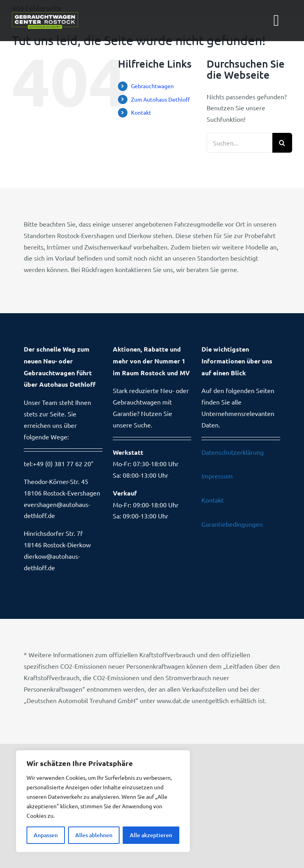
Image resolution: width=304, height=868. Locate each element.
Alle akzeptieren (151, 835)
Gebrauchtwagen (152, 86)
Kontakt (141, 112)
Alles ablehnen (94, 835)
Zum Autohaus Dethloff (161, 99)
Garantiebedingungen (232, 524)
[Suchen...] (239, 143)
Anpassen (46, 835)
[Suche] (282, 143)
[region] (103, 801)
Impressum (217, 476)
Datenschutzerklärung (233, 452)
